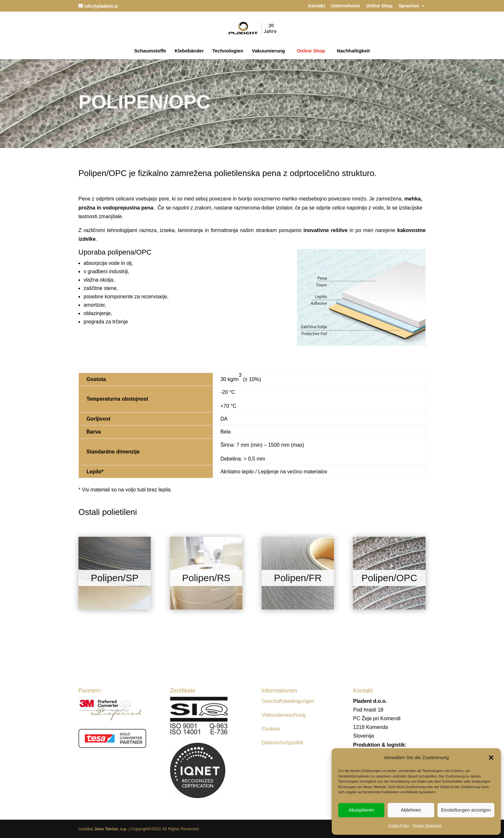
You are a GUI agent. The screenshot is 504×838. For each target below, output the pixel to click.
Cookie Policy (399, 825)
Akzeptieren (361, 810)
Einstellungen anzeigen (466, 810)
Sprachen (409, 6)
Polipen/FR (298, 578)
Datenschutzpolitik (283, 743)
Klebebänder (189, 51)
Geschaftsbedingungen (288, 701)
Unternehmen (346, 6)
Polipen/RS (206, 578)
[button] (491, 758)
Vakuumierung (268, 51)
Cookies (271, 729)
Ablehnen (411, 810)
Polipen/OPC (389, 578)
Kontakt (317, 6)
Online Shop (379, 6)
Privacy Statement (427, 825)
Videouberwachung (284, 715)
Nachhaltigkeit (353, 51)
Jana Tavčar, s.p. (111, 829)
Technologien (228, 51)
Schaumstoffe (150, 51)
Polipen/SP (115, 578)
